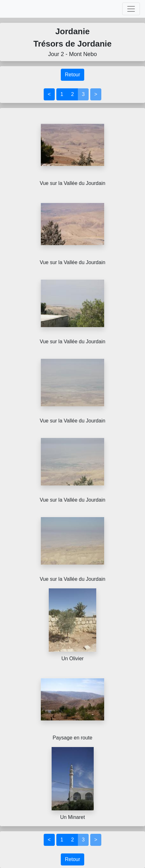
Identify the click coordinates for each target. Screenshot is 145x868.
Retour (72, 75)
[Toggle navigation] (131, 9)
